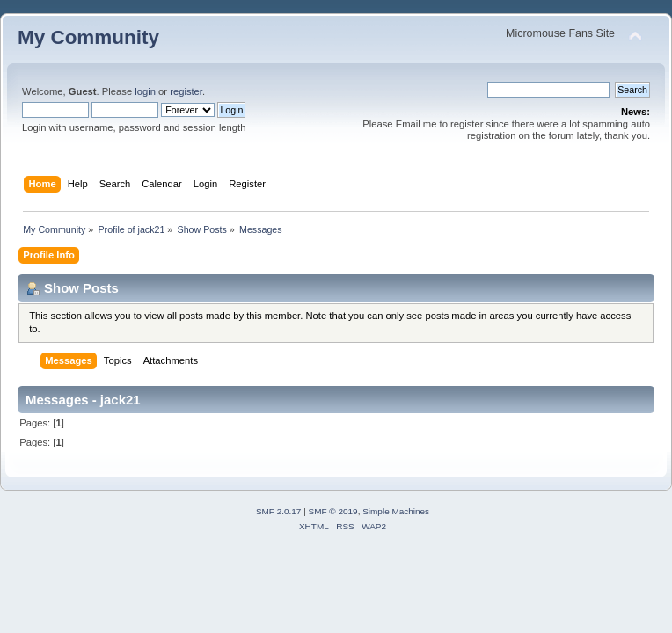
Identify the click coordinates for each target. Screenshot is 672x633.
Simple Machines (396, 511)
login (145, 91)
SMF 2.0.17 (279, 511)
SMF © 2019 (333, 511)
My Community (88, 37)
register (186, 91)
